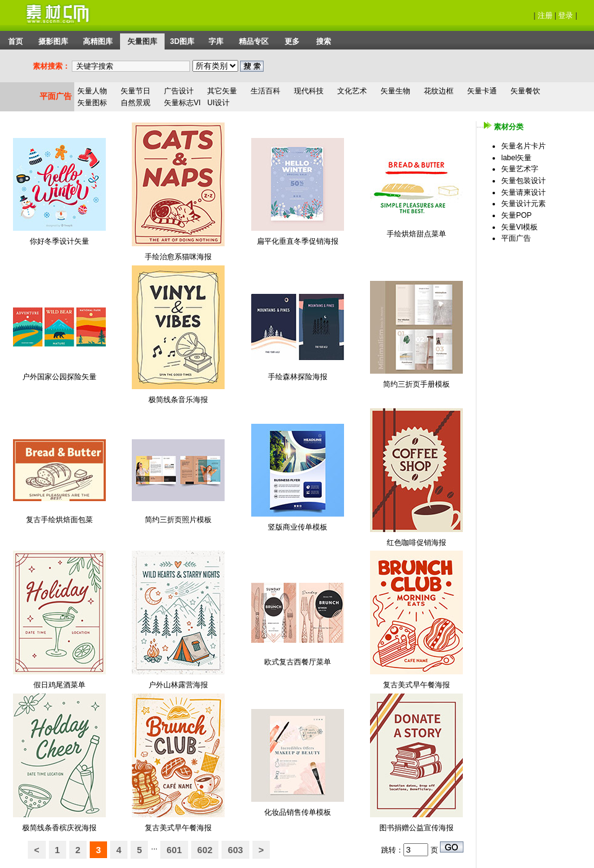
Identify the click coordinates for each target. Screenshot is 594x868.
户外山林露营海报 (178, 685)
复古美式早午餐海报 (416, 685)
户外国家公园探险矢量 (59, 377)
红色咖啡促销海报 (416, 543)
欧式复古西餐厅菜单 (298, 662)
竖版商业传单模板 (298, 527)
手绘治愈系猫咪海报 (178, 257)
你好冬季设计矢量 (59, 241)
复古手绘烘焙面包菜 (59, 520)
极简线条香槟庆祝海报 (59, 828)
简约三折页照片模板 (178, 520)
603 (235, 850)
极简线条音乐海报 (178, 400)
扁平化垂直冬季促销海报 (298, 241)
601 (174, 850)
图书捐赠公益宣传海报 (416, 828)
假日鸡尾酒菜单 (59, 685)
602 (205, 850)
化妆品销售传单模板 (298, 812)
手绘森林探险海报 (298, 377)
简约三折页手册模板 (416, 384)
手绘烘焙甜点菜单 (416, 234)
